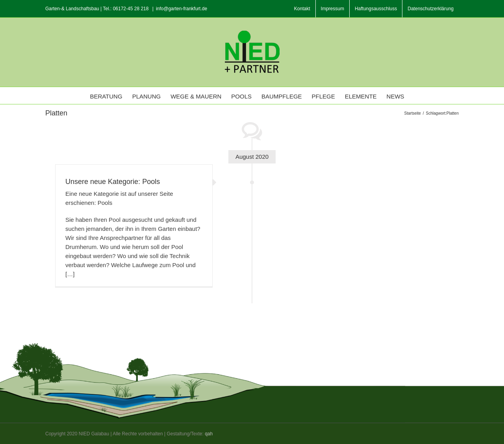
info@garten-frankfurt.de (182, 9)
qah (209, 434)
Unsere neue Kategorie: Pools (113, 182)
